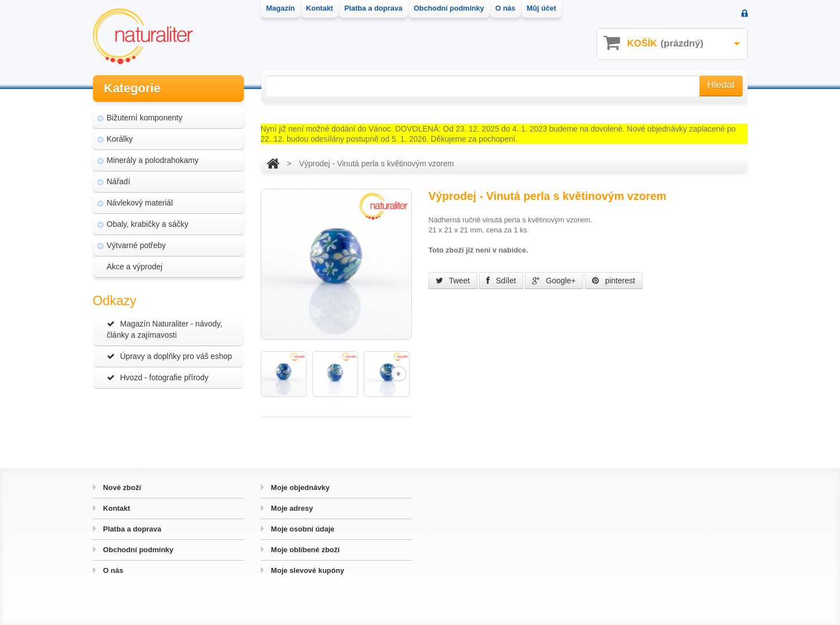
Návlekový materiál (140, 203)
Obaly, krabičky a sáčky (148, 224)
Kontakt (116, 508)
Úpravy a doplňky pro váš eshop (170, 356)
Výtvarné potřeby (137, 245)
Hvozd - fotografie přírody (158, 377)
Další (399, 374)
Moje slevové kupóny (307, 570)
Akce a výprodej (135, 267)
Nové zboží (121, 488)
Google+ (554, 281)
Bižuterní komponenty (145, 118)
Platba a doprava (132, 529)
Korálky (120, 139)
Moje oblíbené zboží (304, 550)
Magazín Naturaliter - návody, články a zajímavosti (165, 329)
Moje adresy (291, 508)
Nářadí (119, 181)
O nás (112, 570)
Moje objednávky (299, 488)
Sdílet (501, 281)
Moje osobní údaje (302, 529)
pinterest (614, 281)
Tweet (453, 281)
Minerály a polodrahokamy (153, 160)
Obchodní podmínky (137, 550)
